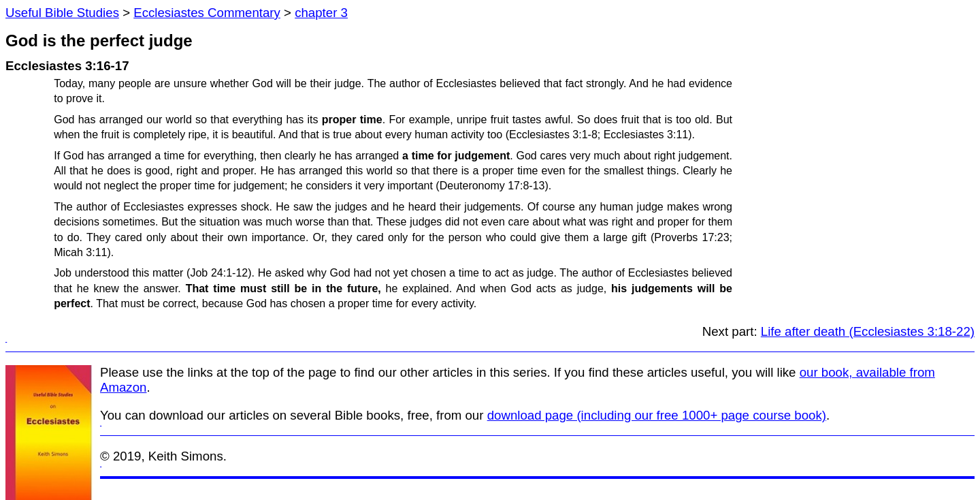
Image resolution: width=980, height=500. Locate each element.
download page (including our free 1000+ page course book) (657, 415)
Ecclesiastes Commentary (207, 13)
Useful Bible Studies (62, 13)
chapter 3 (321, 13)
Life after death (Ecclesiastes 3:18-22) (868, 331)
